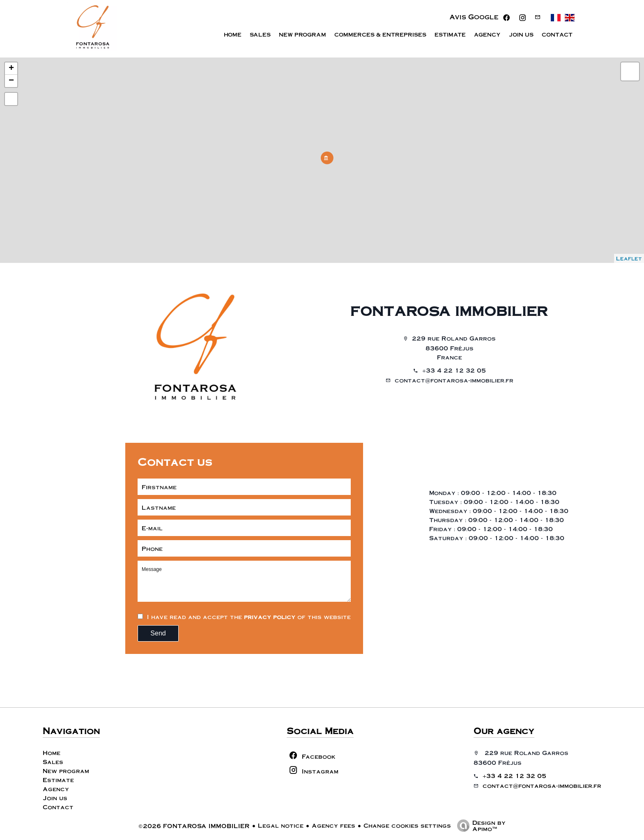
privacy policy (270, 617)
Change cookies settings (407, 825)
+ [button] (11, 69)
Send (158, 633)
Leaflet (629, 258)
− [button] (11, 81)
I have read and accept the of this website (249, 617)
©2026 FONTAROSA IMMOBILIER (194, 826)
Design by (479, 825)
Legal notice (281, 825)
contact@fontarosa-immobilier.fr (454, 380)
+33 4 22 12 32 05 (454, 370)
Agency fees (333, 825)
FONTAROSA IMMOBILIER (449, 311)
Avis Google (474, 19)
